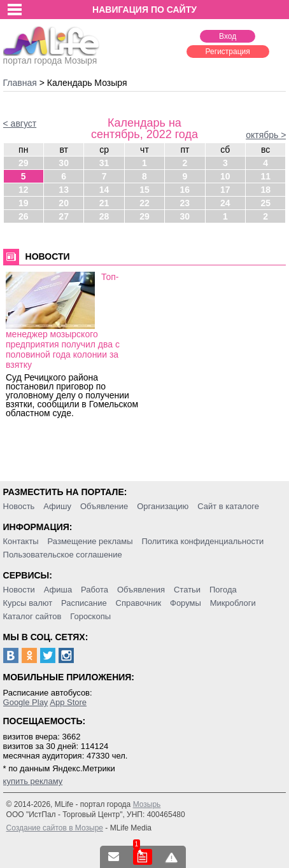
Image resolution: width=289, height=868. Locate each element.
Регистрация (228, 52)
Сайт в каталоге (228, 506)
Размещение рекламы (90, 541)
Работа (95, 590)
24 (225, 203)
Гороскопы (90, 616)
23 (185, 203)
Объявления (141, 590)
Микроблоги (233, 603)
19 (24, 203)
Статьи (187, 590)
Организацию (163, 506)
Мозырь (147, 804)
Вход (228, 36)
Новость (19, 506)
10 (225, 176)
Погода (223, 590)
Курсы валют (28, 603)
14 (104, 190)
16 (185, 190)
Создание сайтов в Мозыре (55, 828)
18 (265, 190)
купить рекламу (33, 781)
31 (104, 163)
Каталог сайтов (32, 616)
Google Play (26, 702)
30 (64, 163)
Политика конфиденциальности (202, 541)
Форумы (186, 603)
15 (144, 190)
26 (24, 216)
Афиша (58, 590)
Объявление (104, 506)
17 (225, 190)
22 (144, 203)
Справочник (139, 603)
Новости (19, 590)
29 (24, 163)
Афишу (57, 506)
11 (265, 176)
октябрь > (266, 135)
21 (104, 203)
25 (265, 203)
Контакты (21, 541)
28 (104, 216)
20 (64, 203)
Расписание (84, 603)
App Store (68, 702)
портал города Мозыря (51, 57)
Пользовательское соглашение (63, 555)
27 (64, 216)
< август (20, 123)
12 (24, 190)
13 (64, 190)
